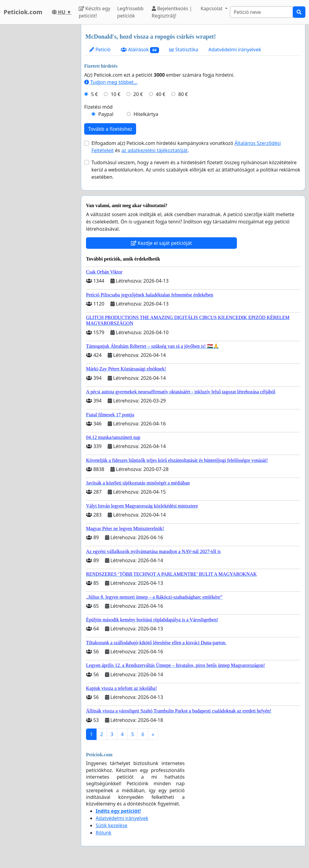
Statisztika (184, 50)
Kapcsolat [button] (212, 8)
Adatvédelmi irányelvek (235, 50)
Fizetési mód (98, 107)
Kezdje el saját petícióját (161, 243)
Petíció (100, 50)
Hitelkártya (146, 114)
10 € (116, 94)
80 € (183, 94)
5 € (94, 94)
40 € (161, 94)
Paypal (106, 114)
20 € (138, 94)
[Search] (261, 12)
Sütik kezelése (111, 825)
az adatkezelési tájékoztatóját (154, 150)
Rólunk (104, 833)
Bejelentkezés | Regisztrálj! (172, 12)
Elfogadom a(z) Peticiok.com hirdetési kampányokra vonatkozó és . (186, 147)
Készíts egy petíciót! (95, 12)
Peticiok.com (23, 12)
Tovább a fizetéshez (110, 129)
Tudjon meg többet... (111, 82)
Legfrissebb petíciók (130, 12)
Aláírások (140, 50)
